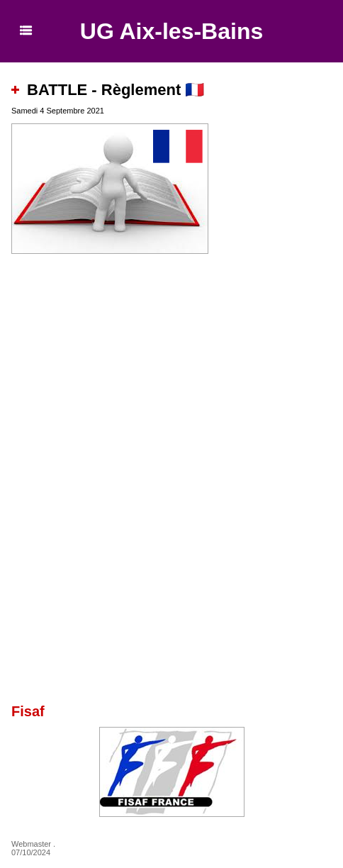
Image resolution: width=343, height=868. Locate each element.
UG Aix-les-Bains (171, 31)
